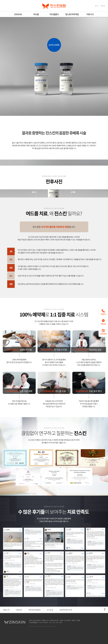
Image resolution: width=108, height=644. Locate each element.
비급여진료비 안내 (66, 610)
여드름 (36, 14)
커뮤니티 (90, 14)
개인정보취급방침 (34, 610)
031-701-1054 (57, 623)
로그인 (97, 6)
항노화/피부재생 (72, 14)
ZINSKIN (18, 14)
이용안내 (19, 610)
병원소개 (6, 610)
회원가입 (103, 6)
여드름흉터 (54, 14)
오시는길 (50, 610)
